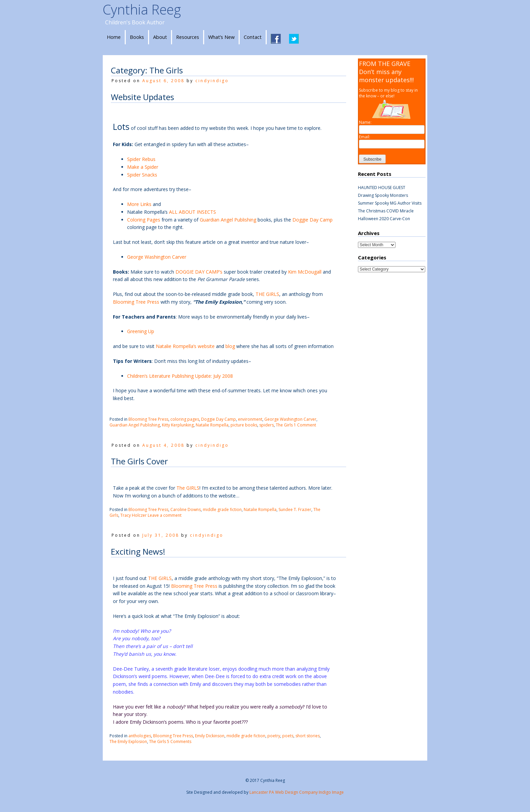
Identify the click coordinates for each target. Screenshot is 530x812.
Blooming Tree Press (137, 302)
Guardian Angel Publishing (229, 220)
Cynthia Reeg (142, 9)
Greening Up (141, 331)
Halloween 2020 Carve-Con (384, 219)
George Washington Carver (157, 257)
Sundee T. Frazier (295, 509)
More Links (139, 204)
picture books (244, 425)
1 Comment (305, 425)
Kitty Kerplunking (178, 425)
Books (137, 37)
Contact (253, 37)
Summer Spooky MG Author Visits (390, 203)
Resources (188, 37)
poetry (274, 736)
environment (250, 419)
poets (288, 736)
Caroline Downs (186, 509)
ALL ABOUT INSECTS (192, 212)
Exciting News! (138, 551)
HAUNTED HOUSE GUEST (382, 188)
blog (230, 346)
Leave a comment (165, 515)
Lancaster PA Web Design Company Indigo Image (297, 792)
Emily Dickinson (210, 736)
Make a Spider (143, 167)
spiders (267, 425)
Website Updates (142, 97)
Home (114, 37)
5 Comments (179, 741)
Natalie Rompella (212, 425)
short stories (308, 736)
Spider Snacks (142, 175)
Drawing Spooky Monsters (383, 195)
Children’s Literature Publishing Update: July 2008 (180, 376)
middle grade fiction (222, 509)
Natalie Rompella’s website (186, 346)
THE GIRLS (267, 294)
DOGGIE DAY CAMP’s (200, 272)
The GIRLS (188, 488)
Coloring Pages (144, 220)
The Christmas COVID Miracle (386, 211)
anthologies (140, 736)
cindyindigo (212, 81)
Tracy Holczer (134, 515)
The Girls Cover (139, 461)
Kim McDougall (305, 272)
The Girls (284, 425)
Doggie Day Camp (312, 220)
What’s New (221, 37)
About (160, 37)
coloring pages (185, 419)
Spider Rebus (141, 159)
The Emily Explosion (128, 741)
